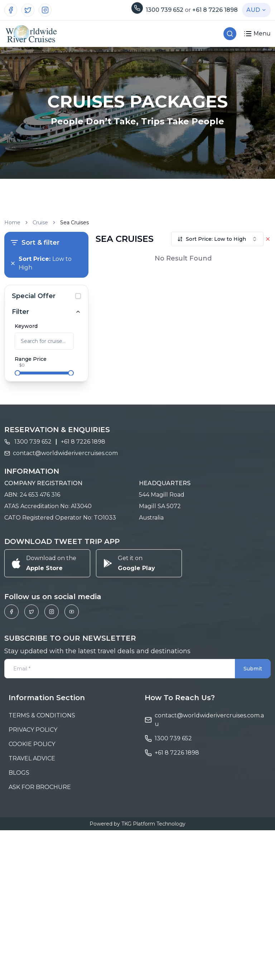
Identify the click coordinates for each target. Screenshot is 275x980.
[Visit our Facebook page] (11, 10)
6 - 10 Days (37, 418)
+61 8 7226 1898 (215, 10)
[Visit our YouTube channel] (72, 763)
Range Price (31, 359)
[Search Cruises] (230, 34)
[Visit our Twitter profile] (28, 10)
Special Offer (34, 296)
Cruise (40, 223)
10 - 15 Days (38, 430)
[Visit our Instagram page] (45, 10)
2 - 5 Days (35, 407)
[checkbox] (78, 296)
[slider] (18, 373)
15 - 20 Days (38, 441)
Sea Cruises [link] (74, 223)
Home (12, 223)
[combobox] (217, 239)
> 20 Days (36, 453)
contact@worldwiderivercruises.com (65, 604)
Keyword (26, 326)
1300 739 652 (165, 10)
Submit (253, 820)
